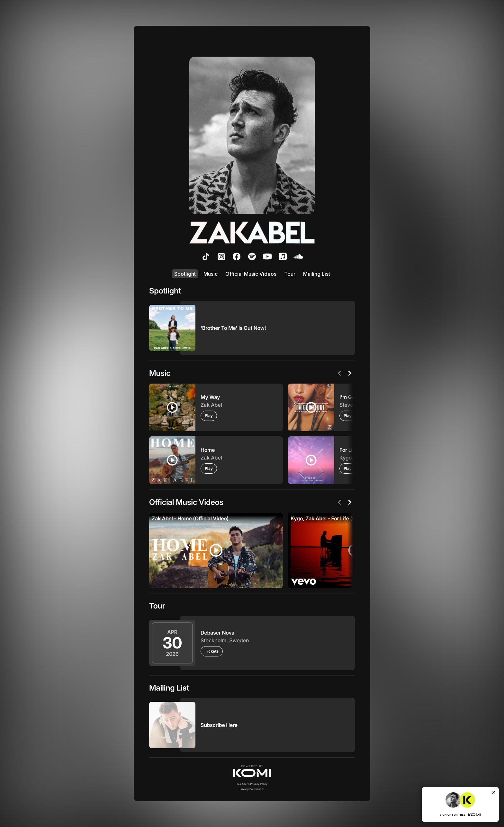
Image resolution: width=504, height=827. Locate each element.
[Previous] (339, 373)
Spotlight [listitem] (185, 274)
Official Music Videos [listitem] (251, 274)
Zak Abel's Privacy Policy (252, 784)
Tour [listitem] (290, 274)
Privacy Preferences (252, 789)
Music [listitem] (211, 274)
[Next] (350, 373)
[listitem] (206, 256)
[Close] (494, 792)
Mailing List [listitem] (317, 274)
